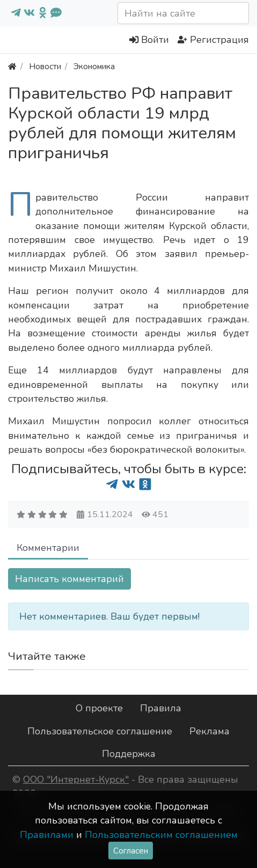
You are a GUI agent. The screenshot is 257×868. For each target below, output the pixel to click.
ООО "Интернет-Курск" (76, 779)
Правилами (47, 835)
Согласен (131, 851)
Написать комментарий (69, 579)
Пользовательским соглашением (161, 835)
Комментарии (48, 548)
